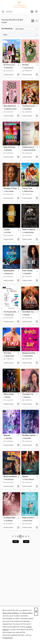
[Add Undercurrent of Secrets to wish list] (37, 157)
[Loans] (32, 12)
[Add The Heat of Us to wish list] (37, 404)
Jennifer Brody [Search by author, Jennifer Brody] (28, 356)
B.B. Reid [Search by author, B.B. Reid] (8, 232)
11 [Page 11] (26, 537)
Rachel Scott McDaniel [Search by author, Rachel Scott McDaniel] (30, 150)
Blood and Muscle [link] (10, 477)
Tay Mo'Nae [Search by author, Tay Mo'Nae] (28, 273)
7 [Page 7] (16, 537)
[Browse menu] (36, 12)
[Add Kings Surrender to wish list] (18, 157)
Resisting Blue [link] (9, 271)
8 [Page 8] (18, 537)
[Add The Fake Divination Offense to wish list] (37, 116)
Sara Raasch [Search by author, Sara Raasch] (28, 109)
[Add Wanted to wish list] (37, 487)
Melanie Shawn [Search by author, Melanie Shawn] (29, 191)
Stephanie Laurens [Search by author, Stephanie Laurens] (11, 109)
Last (26, 542)
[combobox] (16, 12)
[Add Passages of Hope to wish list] (18, 198)
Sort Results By (7, 29)
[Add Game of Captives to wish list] (37, 239)
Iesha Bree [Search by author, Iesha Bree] (9, 150)
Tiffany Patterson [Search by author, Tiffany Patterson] (29, 479)
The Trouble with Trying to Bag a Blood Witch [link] (10, 312)
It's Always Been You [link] (10, 518)
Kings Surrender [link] (9, 147)
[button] (33, 21)
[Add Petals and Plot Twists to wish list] (37, 528)
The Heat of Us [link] (28, 394)
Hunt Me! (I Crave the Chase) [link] (29, 312)
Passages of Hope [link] (10, 188)
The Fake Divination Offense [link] (29, 106)
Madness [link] (7, 435)
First (16, 542)
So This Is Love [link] (9, 65)
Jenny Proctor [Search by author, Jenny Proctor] (28, 520)
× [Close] (36, 612)
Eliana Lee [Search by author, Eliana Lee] (27, 397)
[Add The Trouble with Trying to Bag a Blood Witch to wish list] (18, 322)
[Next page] (29, 537)
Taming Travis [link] (27, 188)
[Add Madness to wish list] (18, 445)
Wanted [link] (25, 477)
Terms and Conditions (11, 613)
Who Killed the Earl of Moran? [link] (10, 106)
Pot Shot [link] (25, 65)
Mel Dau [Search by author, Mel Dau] (8, 397)
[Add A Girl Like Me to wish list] (37, 281)
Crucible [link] (7, 230)
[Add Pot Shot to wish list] (37, 75)
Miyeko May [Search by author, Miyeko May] (9, 68)
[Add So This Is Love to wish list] (18, 75)
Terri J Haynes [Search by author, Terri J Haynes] (10, 191)
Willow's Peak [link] (9, 394)
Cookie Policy (8, 638)
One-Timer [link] (7, 353)
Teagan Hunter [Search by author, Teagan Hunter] (10, 356)
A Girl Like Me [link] (27, 271)
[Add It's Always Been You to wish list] (18, 528)
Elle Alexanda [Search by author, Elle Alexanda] (9, 479)
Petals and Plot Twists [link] (29, 518)
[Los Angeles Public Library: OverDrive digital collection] (20, 5)
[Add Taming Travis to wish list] (37, 198)
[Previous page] (13, 537)
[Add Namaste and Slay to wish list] (37, 363)
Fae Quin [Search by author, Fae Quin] (27, 315)
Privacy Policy (27, 613)
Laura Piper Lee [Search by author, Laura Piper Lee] (29, 68)
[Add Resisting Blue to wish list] (18, 281)
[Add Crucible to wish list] (18, 239)
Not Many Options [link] (29, 435)
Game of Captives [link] (29, 230)
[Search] (3, 12)
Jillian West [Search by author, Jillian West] (9, 438)
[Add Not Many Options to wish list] (37, 445)
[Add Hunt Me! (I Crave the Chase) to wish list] (37, 322)
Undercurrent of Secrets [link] (29, 147)
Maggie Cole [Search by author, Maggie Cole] (9, 273)
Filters (5, 35)
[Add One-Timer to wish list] (18, 363)
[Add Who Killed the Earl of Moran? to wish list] (18, 116)
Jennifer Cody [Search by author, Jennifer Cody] (10, 315)
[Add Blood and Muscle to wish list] (18, 487)
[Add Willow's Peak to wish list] (18, 404)
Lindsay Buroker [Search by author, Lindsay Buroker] (29, 232)
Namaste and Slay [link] (29, 353)
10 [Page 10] (23, 537)
